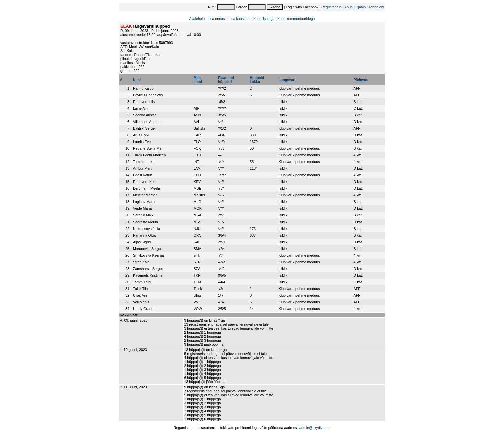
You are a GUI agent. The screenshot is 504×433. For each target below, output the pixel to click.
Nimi (137, 80)
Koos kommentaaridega (296, 19)
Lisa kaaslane (239, 19)
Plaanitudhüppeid (226, 80)
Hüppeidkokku (257, 80)
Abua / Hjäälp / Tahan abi (364, 7)
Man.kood (198, 80)
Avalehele (197, 19)
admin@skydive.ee (314, 428)
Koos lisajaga (264, 19)
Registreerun (331, 7)
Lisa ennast (217, 19)
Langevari (287, 80)
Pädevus (361, 80)
